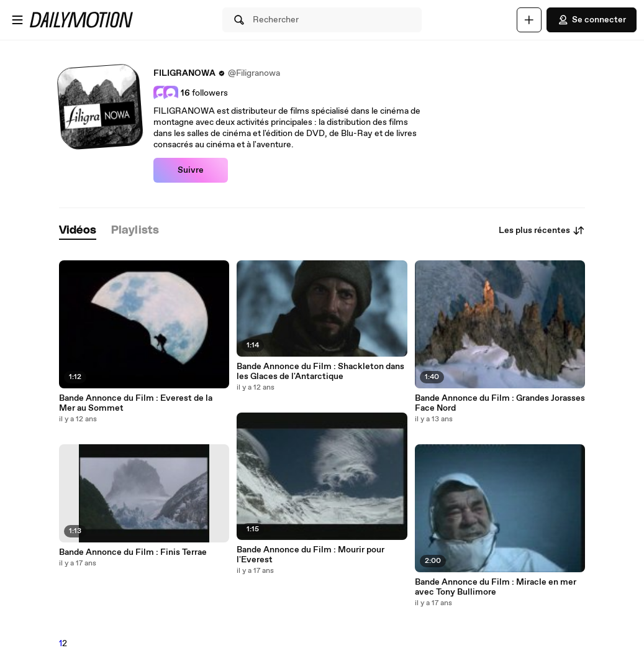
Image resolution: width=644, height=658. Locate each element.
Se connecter (592, 20)
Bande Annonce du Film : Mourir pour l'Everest (311, 555)
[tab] (78, 231)
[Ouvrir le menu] (17, 20)
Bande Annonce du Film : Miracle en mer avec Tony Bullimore (496, 587)
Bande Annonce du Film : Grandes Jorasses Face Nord (500, 403)
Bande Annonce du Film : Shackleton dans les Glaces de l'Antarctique (320, 372)
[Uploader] (529, 20)
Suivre (191, 170)
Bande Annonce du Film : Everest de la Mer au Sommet (136, 403)
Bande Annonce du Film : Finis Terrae (133, 552)
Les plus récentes (542, 231)
